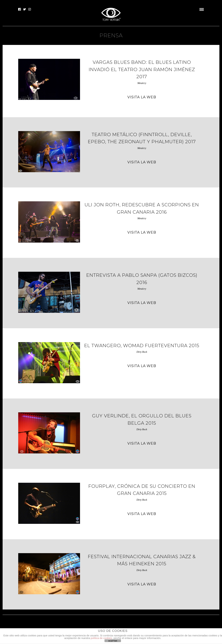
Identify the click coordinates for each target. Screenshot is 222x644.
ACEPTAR (113, 641)
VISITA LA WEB (142, 97)
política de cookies (101, 638)
